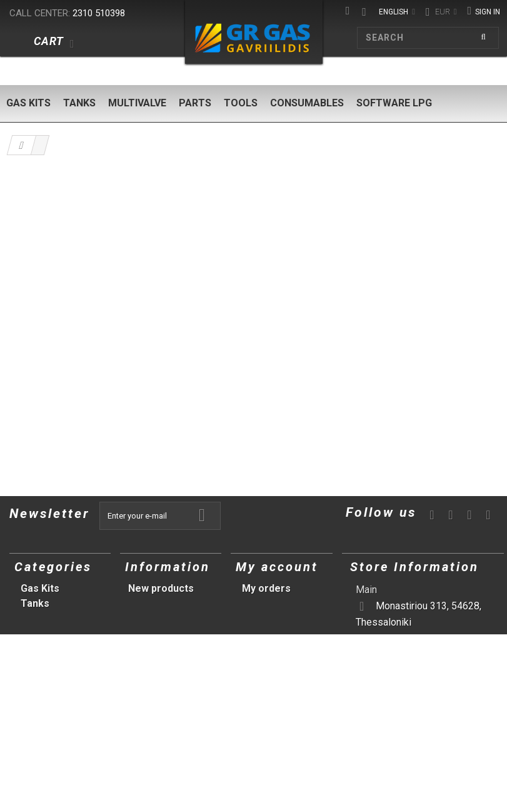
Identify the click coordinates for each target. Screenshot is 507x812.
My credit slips (276, 603)
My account (277, 567)
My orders (266, 588)
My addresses (275, 618)
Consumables (307, 103)
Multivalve (137, 103)
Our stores (154, 603)
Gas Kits (28, 103)
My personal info (282, 633)
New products (161, 588)
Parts (195, 103)
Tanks (79, 103)
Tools (241, 103)
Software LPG (394, 103)
